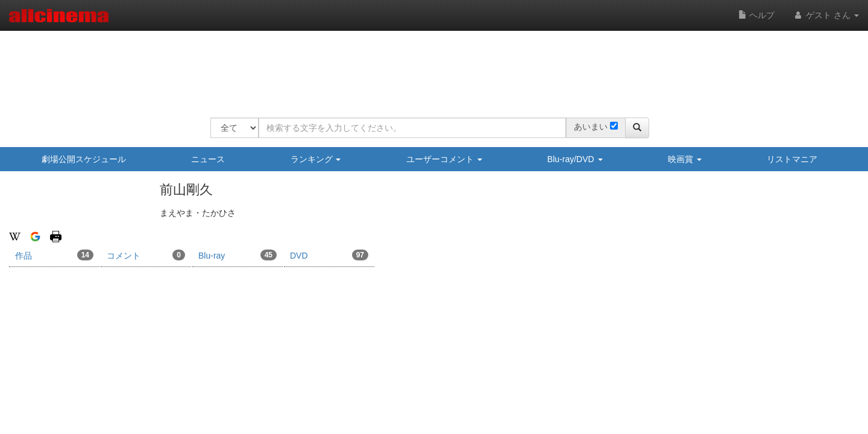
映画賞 (685, 159)
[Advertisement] (430, 66)
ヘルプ (756, 15)
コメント (146, 255)
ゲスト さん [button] (826, 15)
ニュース (208, 159)
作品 (54, 255)
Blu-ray (237, 255)
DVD (329, 255)
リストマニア (792, 159)
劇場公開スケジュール (84, 159)
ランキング (316, 159)
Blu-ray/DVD (575, 159)
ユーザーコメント (444, 159)
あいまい (591, 127)
